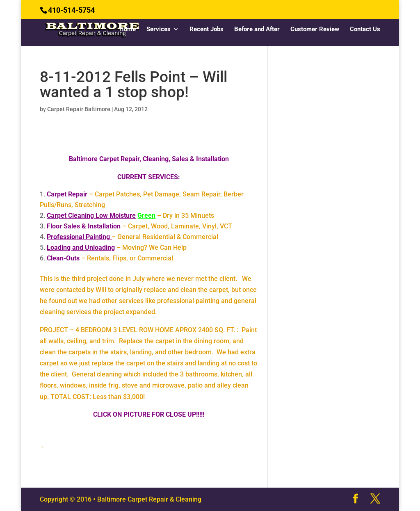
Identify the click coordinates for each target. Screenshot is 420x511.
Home (128, 30)
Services (159, 30)
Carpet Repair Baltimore (79, 109)
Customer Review (315, 30)
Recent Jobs (207, 30)
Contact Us (365, 30)
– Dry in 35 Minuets (130, 216)
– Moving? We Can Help (117, 248)
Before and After (257, 30)
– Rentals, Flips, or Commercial (110, 258)
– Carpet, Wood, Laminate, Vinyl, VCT (139, 226)
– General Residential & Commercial (132, 237)
